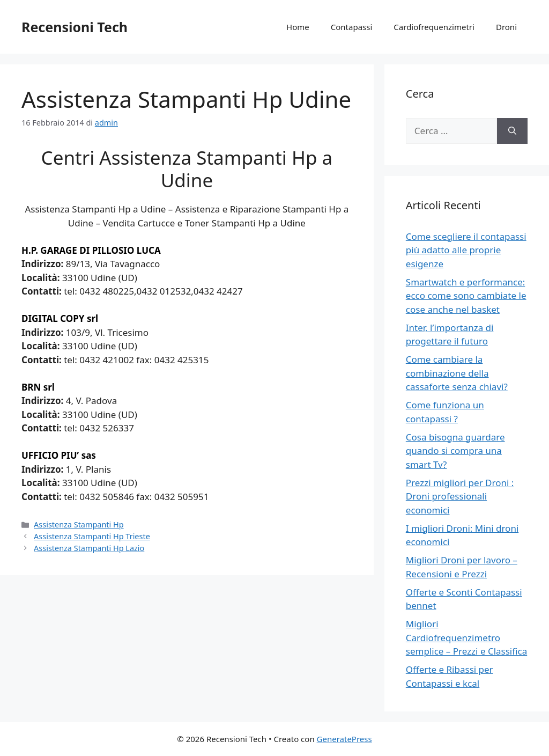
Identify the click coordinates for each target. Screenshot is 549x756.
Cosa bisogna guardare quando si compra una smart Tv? (455, 451)
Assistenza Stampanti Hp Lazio (89, 548)
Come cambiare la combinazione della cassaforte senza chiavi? (457, 373)
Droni (506, 27)
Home (298, 27)
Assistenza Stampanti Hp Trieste (92, 536)
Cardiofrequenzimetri (434, 27)
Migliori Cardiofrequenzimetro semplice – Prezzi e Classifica (466, 637)
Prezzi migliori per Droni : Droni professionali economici (460, 496)
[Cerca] (512, 131)
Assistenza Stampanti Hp (79, 524)
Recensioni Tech (75, 27)
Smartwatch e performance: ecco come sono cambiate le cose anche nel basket (466, 296)
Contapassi (352, 27)
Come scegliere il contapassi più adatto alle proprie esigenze (466, 250)
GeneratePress (344, 739)
